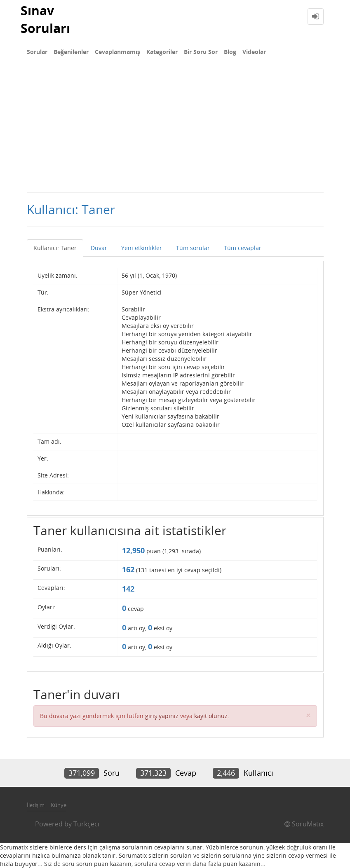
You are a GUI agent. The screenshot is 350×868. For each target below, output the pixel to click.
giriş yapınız (162, 716)
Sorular (37, 52)
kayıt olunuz (211, 716)
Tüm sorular (193, 248)
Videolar (254, 52)
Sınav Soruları (45, 19)
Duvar (99, 248)
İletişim (36, 805)
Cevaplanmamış (117, 52)
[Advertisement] (175, 130)
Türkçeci (86, 824)
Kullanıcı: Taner (55, 248)
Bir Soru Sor (201, 52)
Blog (230, 52)
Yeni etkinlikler (142, 248)
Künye (59, 805)
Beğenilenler (71, 52)
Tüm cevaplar (243, 248)
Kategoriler (162, 52)
